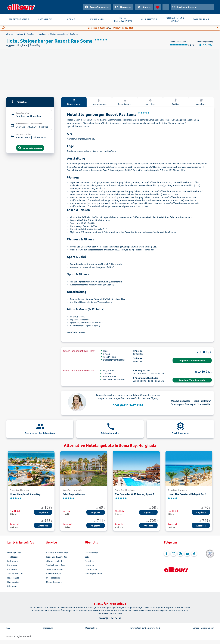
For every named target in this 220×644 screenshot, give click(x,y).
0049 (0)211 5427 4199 (128, 405)
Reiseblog (12, 565)
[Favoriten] (158, 7)
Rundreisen (13, 569)
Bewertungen (125, 102)
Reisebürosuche (54, 573)
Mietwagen (13, 586)
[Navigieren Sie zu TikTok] (194, 554)
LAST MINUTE (45, 19)
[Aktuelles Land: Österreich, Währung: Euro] (166, 7)
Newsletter (90, 561)
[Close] (217, 28)
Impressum (48, 628)
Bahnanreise (13, 582)
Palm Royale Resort (74, 494)
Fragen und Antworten (57, 557)
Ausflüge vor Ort (15, 573)
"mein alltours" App (55, 565)
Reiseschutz (13, 578)
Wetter (176, 102)
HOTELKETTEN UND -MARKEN (175, 19)
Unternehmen (92, 552)
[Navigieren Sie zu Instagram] (173, 554)
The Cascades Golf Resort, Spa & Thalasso (139, 494)
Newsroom (90, 565)
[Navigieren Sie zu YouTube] (187, 554)
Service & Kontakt (55, 569)
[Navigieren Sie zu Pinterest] (180, 554)
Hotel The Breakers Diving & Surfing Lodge (192, 494)
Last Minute (13, 561)
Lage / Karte (150, 102)
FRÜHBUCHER (97, 19)
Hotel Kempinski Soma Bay (25, 494)
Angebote (201, 102)
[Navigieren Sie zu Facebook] (167, 554)
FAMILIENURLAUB (201, 19)
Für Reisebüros (53, 578)
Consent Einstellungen (203, 628)
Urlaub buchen (14, 552)
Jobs (87, 557)
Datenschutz (91, 569)
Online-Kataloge (54, 582)
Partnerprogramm (93, 573)
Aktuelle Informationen (57, 552)
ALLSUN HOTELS (149, 19)
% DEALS (71, 19)
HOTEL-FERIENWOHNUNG (123, 19)
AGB (8, 628)
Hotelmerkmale (99, 102)
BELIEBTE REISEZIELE (19, 19)
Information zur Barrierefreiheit (145, 628)
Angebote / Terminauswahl (192, 361)
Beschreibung (74, 102)
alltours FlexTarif (54, 561)
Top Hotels (12, 557)
